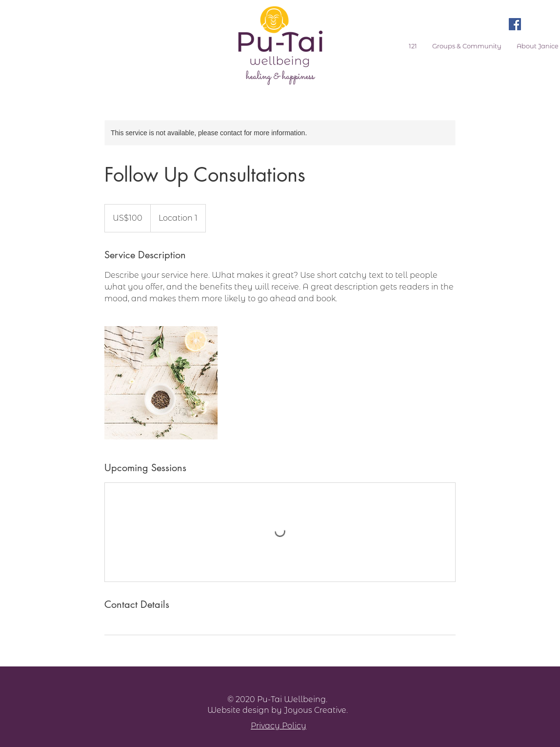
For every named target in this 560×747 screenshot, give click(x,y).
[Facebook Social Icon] (515, 24)
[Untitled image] (161, 383)
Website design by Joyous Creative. (278, 710)
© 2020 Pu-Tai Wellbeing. (277, 699)
